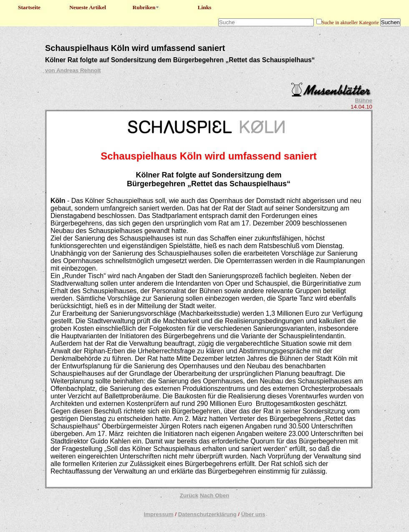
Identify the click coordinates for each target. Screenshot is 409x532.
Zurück (189, 495)
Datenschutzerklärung (207, 514)
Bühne (364, 100)
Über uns (253, 514)
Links (205, 7)
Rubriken (146, 7)
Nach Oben (215, 495)
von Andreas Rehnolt (73, 70)
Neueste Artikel (88, 7)
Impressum (158, 514)
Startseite (29, 7)
